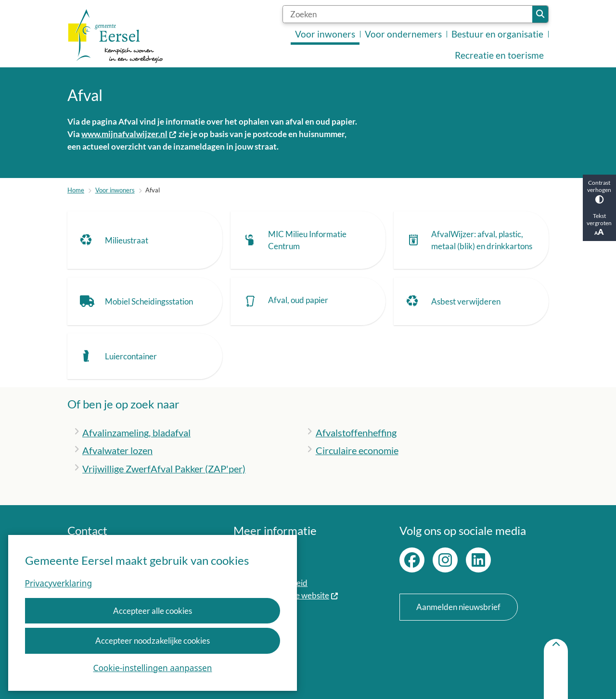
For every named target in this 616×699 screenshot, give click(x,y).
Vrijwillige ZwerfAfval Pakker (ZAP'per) (164, 469)
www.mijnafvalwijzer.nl (129, 134)
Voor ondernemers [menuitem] (403, 34)
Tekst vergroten (599, 224)
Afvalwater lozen (117, 450)
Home (76, 190)
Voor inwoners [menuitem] (325, 34)
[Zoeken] (408, 14)
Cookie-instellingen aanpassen (153, 668)
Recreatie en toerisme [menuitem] (499, 55)
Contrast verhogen (599, 191)
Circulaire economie (357, 450)
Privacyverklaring (58, 583)
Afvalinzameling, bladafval (136, 432)
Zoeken (540, 14)
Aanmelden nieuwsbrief (458, 607)
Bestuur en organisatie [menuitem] (497, 34)
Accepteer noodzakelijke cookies (153, 641)
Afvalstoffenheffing (356, 432)
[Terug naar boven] (556, 669)
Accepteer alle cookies (153, 611)
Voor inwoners (115, 190)
